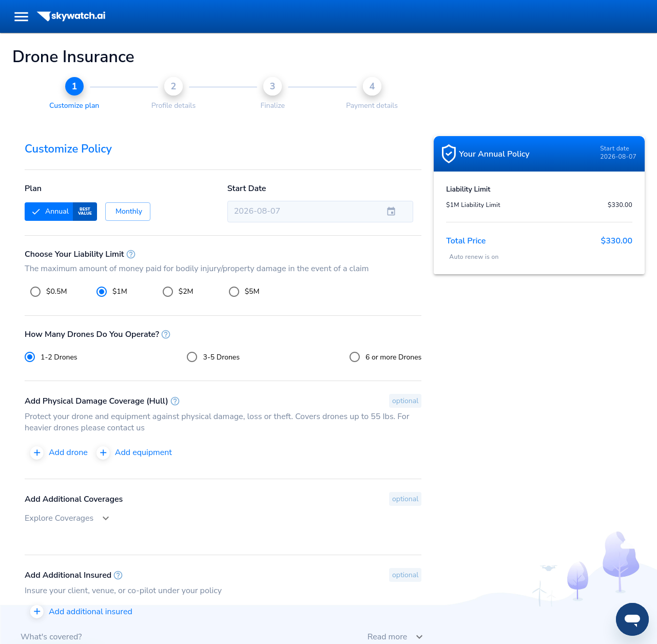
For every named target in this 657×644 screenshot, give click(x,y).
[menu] (21, 17)
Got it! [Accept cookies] (328, 83)
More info (288, 59)
